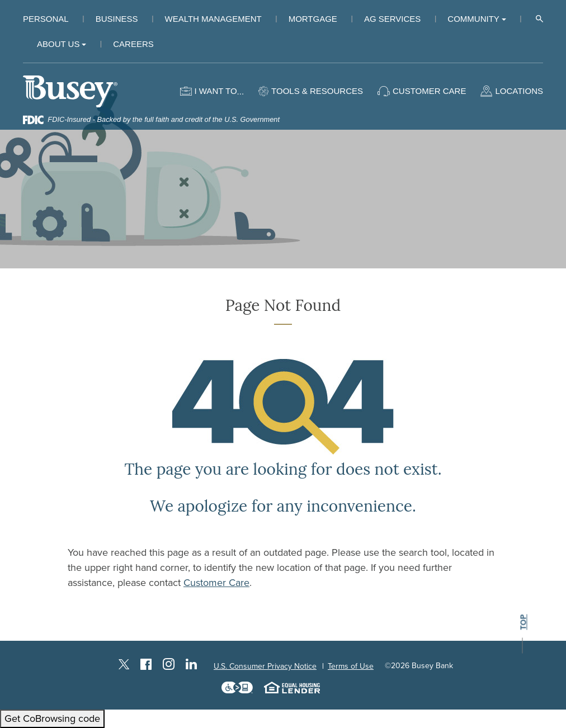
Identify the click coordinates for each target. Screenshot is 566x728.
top (523, 623)
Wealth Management (213, 19)
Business (117, 19)
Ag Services (392, 19)
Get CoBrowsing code (52, 718)
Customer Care (216, 583)
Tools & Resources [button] (317, 91)
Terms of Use (351, 666)
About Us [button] (58, 44)
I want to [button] (215, 91)
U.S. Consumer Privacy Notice (265, 666)
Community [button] (473, 19)
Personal (46, 19)
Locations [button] (519, 91)
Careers (133, 44)
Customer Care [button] (429, 91)
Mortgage (313, 19)
